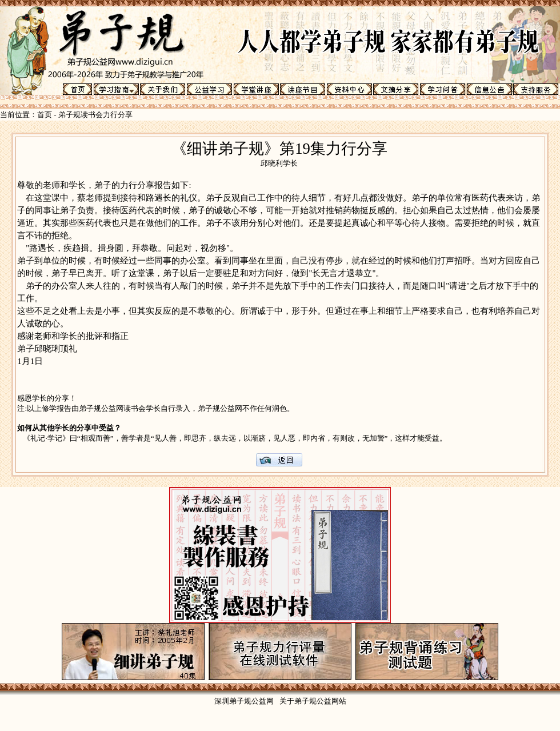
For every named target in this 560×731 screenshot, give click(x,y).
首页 (45, 115)
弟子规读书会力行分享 (95, 115)
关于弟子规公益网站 (313, 701)
